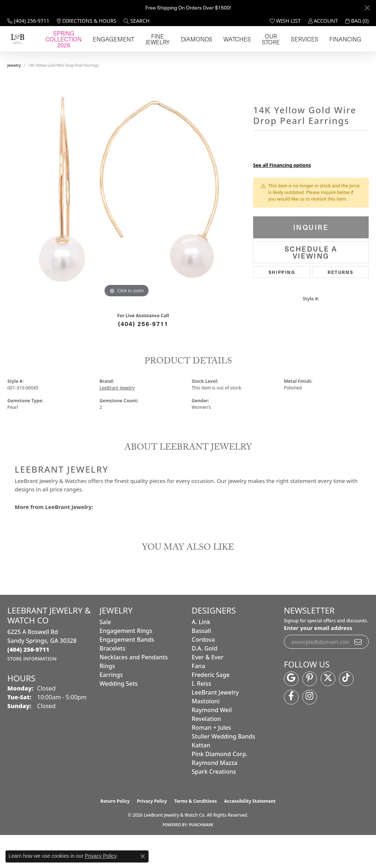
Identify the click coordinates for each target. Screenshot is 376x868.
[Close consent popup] (143, 856)
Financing (351, 55)
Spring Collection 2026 (131, 55)
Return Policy (115, 834)
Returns (340, 305)
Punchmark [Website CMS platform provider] (201, 857)
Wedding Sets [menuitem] (118, 716)
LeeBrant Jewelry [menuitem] (215, 725)
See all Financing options (282, 198)
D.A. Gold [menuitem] (205, 681)
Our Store (297, 55)
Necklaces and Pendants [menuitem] (134, 690)
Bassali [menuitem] (202, 663)
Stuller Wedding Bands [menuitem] (224, 769)
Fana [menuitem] (199, 699)
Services (324, 55)
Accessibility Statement (250, 834)
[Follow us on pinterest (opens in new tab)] (310, 711)
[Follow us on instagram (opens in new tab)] (310, 729)
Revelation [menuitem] (207, 751)
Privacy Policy (152, 834)
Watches (271, 55)
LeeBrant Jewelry (117, 420)
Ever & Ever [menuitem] (208, 690)
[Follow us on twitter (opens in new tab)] (328, 711)
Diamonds (244, 55)
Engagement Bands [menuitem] (127, 672)
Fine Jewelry (213, 55)
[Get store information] (32, 691)
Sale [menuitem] (105, 655)
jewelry (14, 98)
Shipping (282, 305)
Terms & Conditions (196, 834)
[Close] (367, 8)
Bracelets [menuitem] (112, 681)
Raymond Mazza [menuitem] (215, 795)
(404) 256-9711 (143, 356)
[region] (127, 222)
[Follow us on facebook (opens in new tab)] (291, 729)
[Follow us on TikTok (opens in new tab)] (346, 711)
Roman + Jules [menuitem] (212, 760)
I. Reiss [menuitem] (202, 716)
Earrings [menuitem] (111, 707)
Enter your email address (318, 660)
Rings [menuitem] (107, 699)
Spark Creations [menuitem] (214, 804)
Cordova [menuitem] (203, 672)
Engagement (178, 55)
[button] (136, 21)
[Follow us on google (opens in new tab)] (291, 711)
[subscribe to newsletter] (358, 674)
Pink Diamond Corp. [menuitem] (220, 787)
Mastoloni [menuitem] (206, 734)
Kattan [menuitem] (201, 778)
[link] (28, 21)
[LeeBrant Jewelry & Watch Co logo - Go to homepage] (48, 55)
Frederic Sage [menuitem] (211, 707)
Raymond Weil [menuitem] (212, 743)
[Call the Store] (28, 682)
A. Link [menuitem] (201, 655)
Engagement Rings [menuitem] (126, 663)
